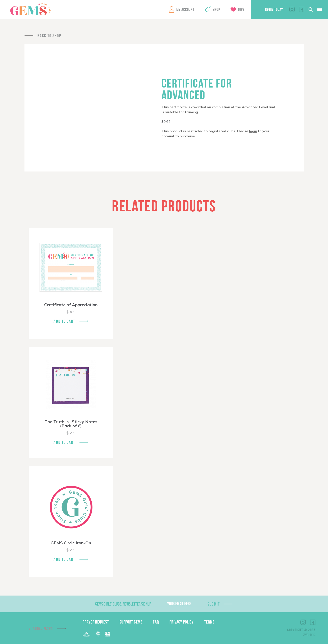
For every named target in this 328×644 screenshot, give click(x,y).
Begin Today (274, 9)
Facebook (302, 9)
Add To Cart (64, 321)
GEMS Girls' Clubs (30, 9)
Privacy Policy (182, 622)
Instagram (292, 9)
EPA (108, 634)
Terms (209, 622)
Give (241, 9)
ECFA (98, 634)
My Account (185, 9)
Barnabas (87, 634)
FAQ (156, 622)
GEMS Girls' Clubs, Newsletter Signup (123, 604)
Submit (214, 604)
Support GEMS (131, 622)
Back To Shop (49, 36)
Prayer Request (96, 622)
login (253, 131)
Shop (216, 9)
